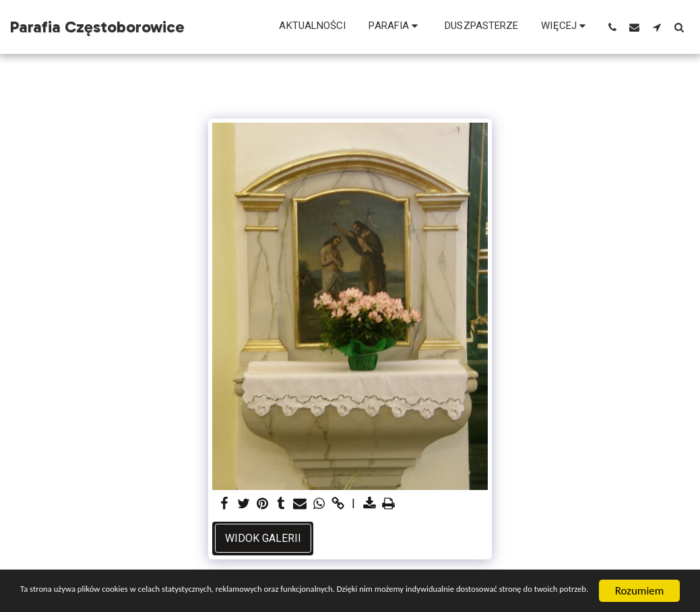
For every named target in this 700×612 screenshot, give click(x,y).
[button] (395, 27)
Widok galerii (263, 538)
